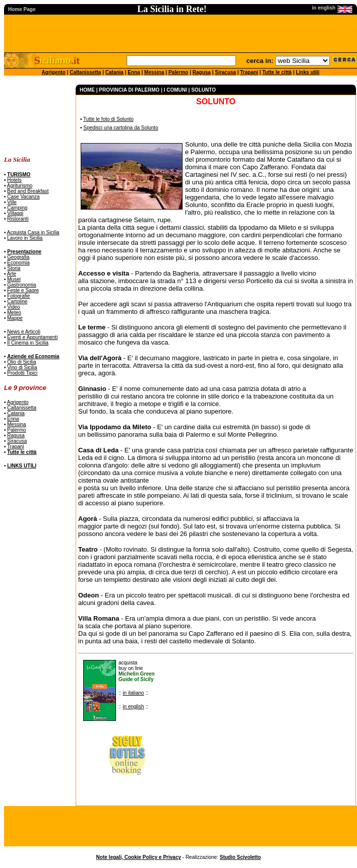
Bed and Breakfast (28, 191)
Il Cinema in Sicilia (28, 343)
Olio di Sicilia (21, 362)
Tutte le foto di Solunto (108, 119)
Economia (18, 263)
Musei (14, 279)
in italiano (133, 693)
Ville (12, 202)
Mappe (15, 318)
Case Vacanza (23, 197)
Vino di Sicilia (22, 368)
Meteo (14, 313)
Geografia (18, 257)
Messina (154, 72)
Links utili (308, 72)
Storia (14, 268)
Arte (12, 274)
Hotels (14, 180)
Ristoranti (18, 219)
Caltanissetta (85, 72)
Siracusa (225, 72)
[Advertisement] (36, 116)
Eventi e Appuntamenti (32, 337)
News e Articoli (24, 332)
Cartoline (17, 302)
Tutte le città (277, 72)
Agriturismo (20, 186)
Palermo (178, 72)
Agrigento (54, 72)
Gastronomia (21, 285)
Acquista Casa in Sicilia (33, 232)
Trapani (249, 72)
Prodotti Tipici (22, 373)
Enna (134, 72)
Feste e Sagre (23, 290)
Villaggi (15, 213)
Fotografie (18, 296)
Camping (17, 208)
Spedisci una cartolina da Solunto (121, 128)
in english (133, 707)
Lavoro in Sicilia (25, 238)
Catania (114, 72)
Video (13, 307)
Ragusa (202, 72)
